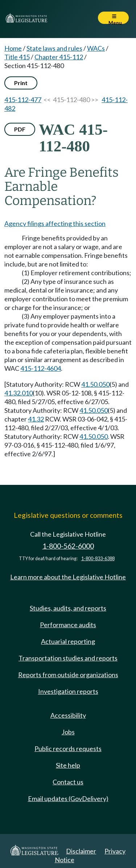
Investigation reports (68, 691)
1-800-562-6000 (68, 546)
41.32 (36, 419)
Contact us (68, 782)
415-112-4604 (41, 368)
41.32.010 (18, 393)
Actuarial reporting (68, 641)
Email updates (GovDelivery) (68, 798)
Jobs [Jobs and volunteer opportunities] (68, 732)
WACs (96, 48)
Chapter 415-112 (59, 57)
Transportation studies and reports (68, 658)
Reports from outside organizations (68, 675)
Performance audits (68, 625)
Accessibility (68, 715)
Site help (68, 765)
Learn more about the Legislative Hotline (68, 577)
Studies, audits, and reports (68, 608)
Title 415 (17, 57)
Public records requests (68, 749)
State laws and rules (54, 48)
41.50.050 (95, 384)
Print (21, 83)
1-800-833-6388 (98, 559)
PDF (20, 129)
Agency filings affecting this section (55, 223)
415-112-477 (23, 100)
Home (13, 48)
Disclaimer (81, 851)
